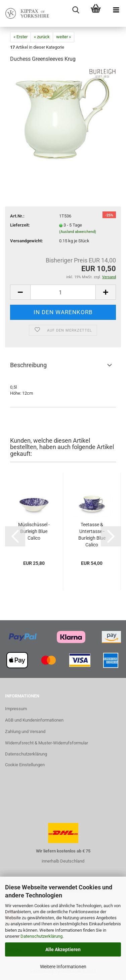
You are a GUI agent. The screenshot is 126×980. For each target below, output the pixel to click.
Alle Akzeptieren (63, 949)
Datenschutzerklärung (41, 936)
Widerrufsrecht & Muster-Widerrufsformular (47, 743)
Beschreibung (28, 365)
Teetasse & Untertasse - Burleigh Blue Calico (92, 535)
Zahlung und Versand (25, 731)
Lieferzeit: (20, 225)
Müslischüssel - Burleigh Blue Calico (34, 531)
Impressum (16, 709)
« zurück (42, 37)
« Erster (20, 37)
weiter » (64, 37)
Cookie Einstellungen (25, 765)
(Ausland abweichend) (78, 232)
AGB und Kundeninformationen (34, 720)
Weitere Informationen (63, 967)
